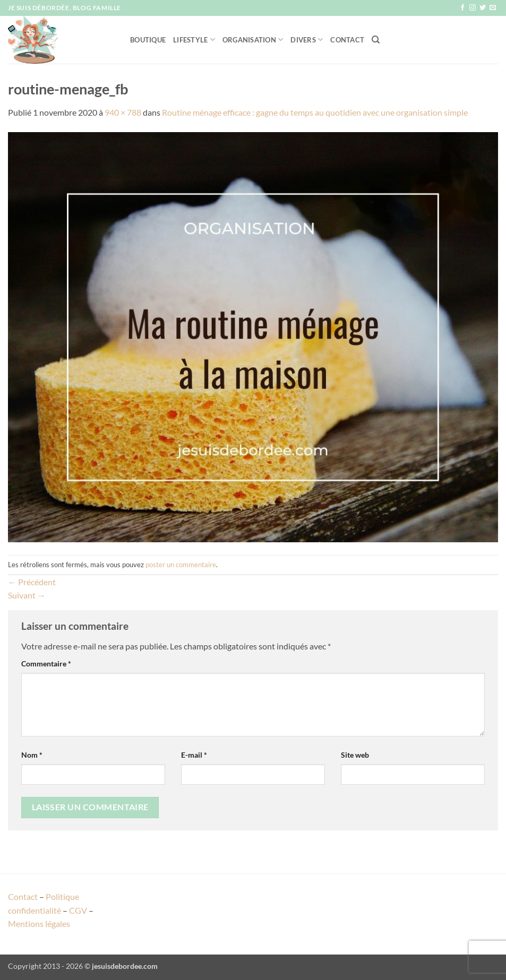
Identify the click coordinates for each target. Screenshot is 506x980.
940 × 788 (123, 112)
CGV (78, 910)
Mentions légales (39, 923)
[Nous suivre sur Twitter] (483, 8)
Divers (307, 40)
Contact (347, 40)
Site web (355, 755)
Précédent (32, 582)
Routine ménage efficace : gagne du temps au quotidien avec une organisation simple (315, 112)
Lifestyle (194, 40)
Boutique (148, 40)
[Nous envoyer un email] (493, 8)
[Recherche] (376, 40)
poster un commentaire (181, 565)
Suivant (27, 595)
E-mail (194, 755)
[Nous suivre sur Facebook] (462, 8)
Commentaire (46, 664)
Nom (32, 755)
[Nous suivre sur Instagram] (473, 8)
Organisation (253, 40)
